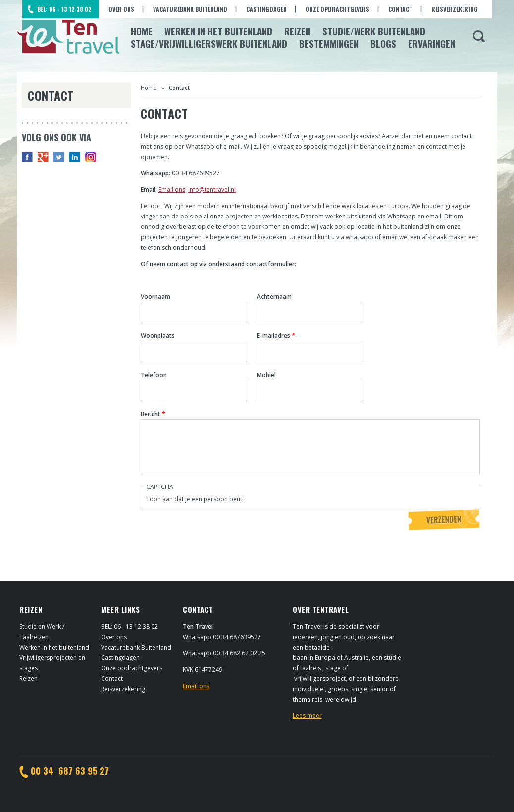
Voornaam (155, 297)
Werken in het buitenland (54, 647)
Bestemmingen (329, 43)
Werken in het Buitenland (218, 31)
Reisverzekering (455, 9)
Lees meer (307, 716)
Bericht (153, 414)
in (75, 157)
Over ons (121, 9)
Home (142, 31)
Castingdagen (266, 9)
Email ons (172, 189)
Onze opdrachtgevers (337, 9)
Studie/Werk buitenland (374, 31)
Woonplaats (158, 336)
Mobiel (266, 375)
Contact (400, 9)
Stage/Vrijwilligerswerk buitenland (209, 43)
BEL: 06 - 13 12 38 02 (64, 9)
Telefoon (154, 375)
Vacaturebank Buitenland (190, 9)
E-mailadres (276, 336)
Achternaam (274, 297)
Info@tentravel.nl (212, 189)
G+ (43, 157)
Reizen (297, 31)
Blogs (383, 43)
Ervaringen (432, 43)
